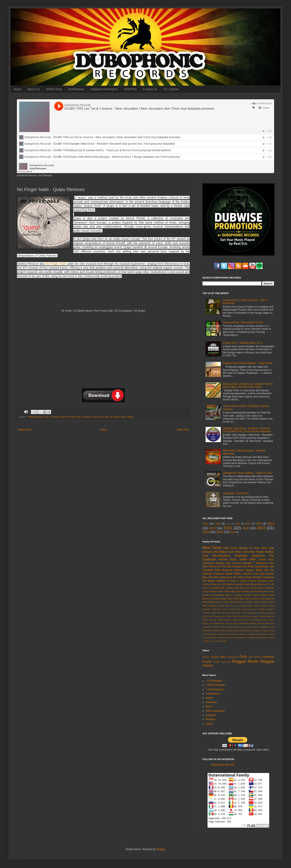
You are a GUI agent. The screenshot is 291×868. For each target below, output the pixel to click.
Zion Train (215, 641)
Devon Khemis (217, 613)
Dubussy (262, 613)
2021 (228, 528)
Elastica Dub (223, 563)
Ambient (56, 417)
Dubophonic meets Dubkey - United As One (247, 473)
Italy (107, 417)
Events (209, 698)
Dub (79, 417)
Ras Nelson (253, 627)
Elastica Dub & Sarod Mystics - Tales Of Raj (247, 363)
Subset (221, 637)
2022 (246, 528)
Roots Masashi (267, 599)
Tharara (228, 637)
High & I (230, 595)
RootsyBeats (209, 602)
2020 (212, 528)
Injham (238, 595)
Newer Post (24, 430)
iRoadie (223, 641)
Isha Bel (270, 616)
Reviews (210, 719)
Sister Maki (247, 559)
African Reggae (211, 657)
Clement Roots (249, 609)
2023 (261, 528)
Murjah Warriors (259, 584)
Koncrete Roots (253, 552)
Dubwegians (218, 595)
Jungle (216, 662)
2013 (205, 524)
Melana (230, 584)
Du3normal (256, 591)
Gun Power (253, 616)
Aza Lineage (240, 606)
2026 (233, 532)
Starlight (251, 634)
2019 (271, 523)
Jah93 (205, 620)
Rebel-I (238, 574)
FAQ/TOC (130, 89)
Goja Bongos (262, 567)
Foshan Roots (210, 584)
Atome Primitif (68, 417)
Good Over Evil (240, 616)
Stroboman (212, 637)
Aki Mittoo (220, 552)
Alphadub (212, 606)
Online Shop (54, 89)
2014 (218, 524)
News (209, 707)
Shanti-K (248, 574)
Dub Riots (248, 567)
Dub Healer (230, 613)
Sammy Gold (232, 588)
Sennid (233, 602)
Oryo (230, 599)
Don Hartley (243, 591)
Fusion (207, 662)
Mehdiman (243, 623)
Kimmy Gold (237, 620)
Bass (223, 657)
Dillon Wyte (230, 591)
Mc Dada (233, 623)
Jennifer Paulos (251, 595)
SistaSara (258, 556)
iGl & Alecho (257, 588)
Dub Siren (241, 613)
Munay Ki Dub (249, 548)
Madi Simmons (224, 570)
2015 (228, 524)
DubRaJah (208, 563)
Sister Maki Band (220, 634)
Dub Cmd (230, 548)
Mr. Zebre (239, 577)
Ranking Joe (240, 627)
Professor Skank (223, 574)
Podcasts (211, 715)
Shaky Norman (253, 577)
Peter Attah (238, 599)
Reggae (239, 661)
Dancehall (233, 657)
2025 (220, 532)
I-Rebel (262, 616)
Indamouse (226, 577)
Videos (130, 417)
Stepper (208, 665)
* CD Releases (214, 681)
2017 (48, 417)
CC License (171, 89)
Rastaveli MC (218, 588)
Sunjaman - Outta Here (236, 493)
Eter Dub (259, 574)
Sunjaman (268, 577)
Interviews (211, 702)
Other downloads (215, 711)
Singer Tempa (268, 630)
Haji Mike (214, 577)
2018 (259, 524)
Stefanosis (262, 563)
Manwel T (249, 563)
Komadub (257, 620)
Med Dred (212, 548)
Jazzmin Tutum (216, 620)
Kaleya (227, 620)
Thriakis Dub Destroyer (257, 637)
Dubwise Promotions (104, 89)
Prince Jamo (227, 627)
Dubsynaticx (252, 613)
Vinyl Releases (45, 176)
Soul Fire (245, 588)
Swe (205, 606)
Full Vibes (227, 616)
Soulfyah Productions (238, 634)
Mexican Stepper (244, 570)
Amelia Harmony (226, 606)
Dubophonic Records (27, 176)
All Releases (76, 89)
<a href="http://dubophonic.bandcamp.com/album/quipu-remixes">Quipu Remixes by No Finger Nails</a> (103, 295)
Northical (215, 627)
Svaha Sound (267, 602)
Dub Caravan (234, 567)
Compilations (213, 694)
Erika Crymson (215, 616)
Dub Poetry (255, 657)
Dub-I (271, 581)
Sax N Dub (223, 602)
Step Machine (262, 634)
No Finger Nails (56, 264)
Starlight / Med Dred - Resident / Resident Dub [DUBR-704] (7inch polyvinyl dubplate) (247, 430)
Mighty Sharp (267, 595)
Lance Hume (268, 620)
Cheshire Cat (235, 609)
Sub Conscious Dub (248, 602)
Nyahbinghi (226, 662)
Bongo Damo (268, 606)
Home (17, 89)
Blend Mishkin (254, 606)
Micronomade (263, 623)
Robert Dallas (218, 630)
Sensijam (257, 630)
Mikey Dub (262, 570)
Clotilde (262, 609)
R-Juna (206, 588)
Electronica (98, 417)
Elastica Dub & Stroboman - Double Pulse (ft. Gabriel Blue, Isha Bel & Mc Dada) (248, 385)
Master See (208, 623)
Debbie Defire (216, 591)
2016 (238, 524)
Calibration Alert (219, 609)
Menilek (253, 623)
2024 (206, 532)
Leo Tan (222, 584)
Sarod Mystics (245, 630)
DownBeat (262, 581)
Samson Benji (232, 630)
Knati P (248, 620)
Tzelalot (206, 641)
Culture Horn (266, 560)
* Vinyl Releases (215, 689)
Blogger (161, 849)
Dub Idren (235, 552)
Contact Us (150, 89)
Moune (206, 599)
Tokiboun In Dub (226, 581)
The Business (239, 637)
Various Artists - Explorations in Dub (243, 322)
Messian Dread (242, 584)
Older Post (183, 430)
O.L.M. (271, 584)
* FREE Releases (35, 417)
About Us (34, 89)
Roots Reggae (261, 661)
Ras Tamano (251, 599)
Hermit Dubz (227, 559)
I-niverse (237, 563)
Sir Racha (207, 634)
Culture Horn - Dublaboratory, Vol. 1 (243, 343)
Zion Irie (221, 567)
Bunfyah (206, 609)
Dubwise (86, 417)
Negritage (241, 556)
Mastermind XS (221, 623)
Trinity (271, 637)
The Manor (209, 581)
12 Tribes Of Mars (246, 581)
